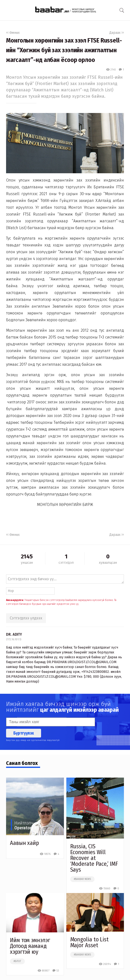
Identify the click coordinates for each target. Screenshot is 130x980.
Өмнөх (13, 33)
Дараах (117, 33)
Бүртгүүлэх (24, 733)
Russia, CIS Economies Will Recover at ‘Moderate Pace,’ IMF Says (94, 858)
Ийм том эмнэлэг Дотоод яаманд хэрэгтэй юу (30, 946)
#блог (17, 961)
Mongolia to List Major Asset (89, 942)
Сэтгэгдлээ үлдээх (26, 618)
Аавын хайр (24, 843)
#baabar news (82, 879)
